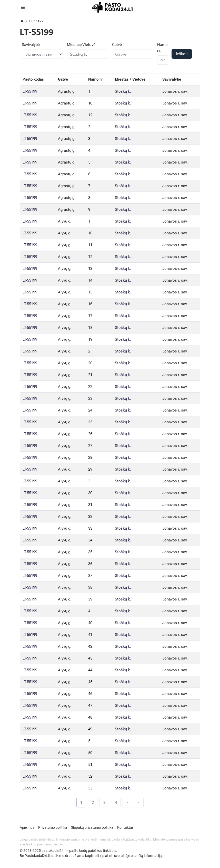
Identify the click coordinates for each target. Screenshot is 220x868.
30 (90, 493)
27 (90, 446)
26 (90, 434)
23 (90, 398)
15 (90, 292)
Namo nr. (162, 48)
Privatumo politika (53, 827)
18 (90, 328)
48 (90, 717)
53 (90, 788)
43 (90, 658)
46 (90, 694)
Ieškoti (182, 54)
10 (90, 103)
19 (90, 339)
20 (90, 363)
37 (90, 576)
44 (90, 670)
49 (90, 729)
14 (90, 280)
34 (90, 540)
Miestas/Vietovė (81, 45)
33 (90, 528)
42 (90, 646)
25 (90, 422)
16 (90, 304)
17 (90, 316)
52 (90, 776)
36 (90, 564)
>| (139, 803)
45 (90, 682)
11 (90, 245)
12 (90, 115)
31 (90, 505)
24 (90, 410)
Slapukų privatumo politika (92, 827)
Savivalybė (31, 45)
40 (90, 623)
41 (90, 635)
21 (90, 375)
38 (90, 587)
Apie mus (27, 827)
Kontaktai (125, 827)
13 (90, 269)
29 (90, 469)
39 (90, 599)
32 (90, 517)
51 (90, 765)
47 (90, 705)
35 (90, 552)
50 (90, 753)
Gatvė (117, 45)
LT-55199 (30, 91)
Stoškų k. (123, 91)
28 (90, 457)
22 (90, 387)
